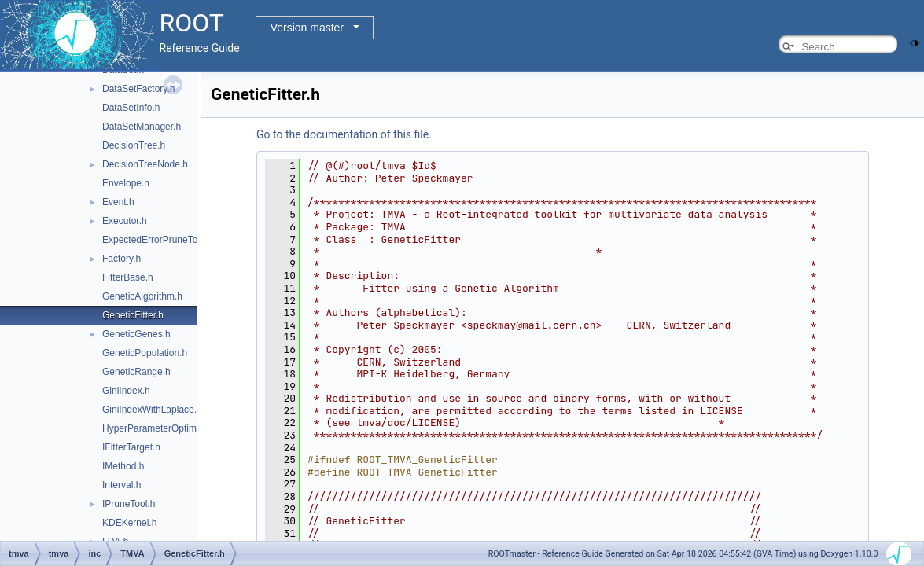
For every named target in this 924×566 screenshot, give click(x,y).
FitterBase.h (128, 277)
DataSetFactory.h (138, 89)
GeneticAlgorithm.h (142, 296)
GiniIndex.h (126, 391)
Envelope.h (126, 183)
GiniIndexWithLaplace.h (152, 410)
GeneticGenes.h (136, 334)
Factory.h (121, 259)
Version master (307, 28)
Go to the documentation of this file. (344, 134)
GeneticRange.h (136, 372)
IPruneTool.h (129, 504)
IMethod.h (123, 466)
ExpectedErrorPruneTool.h (158, 240)
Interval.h (121, 485)
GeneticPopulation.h (145, 353)
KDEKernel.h (129, 523)
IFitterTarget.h (131, 447)
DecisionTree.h (134, 145)
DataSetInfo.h (131, 108)
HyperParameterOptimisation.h (167, 428)
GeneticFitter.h (133, 315)
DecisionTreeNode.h (145, 164)
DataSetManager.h (142, 127)
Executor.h (125, 221)
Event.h (118, 202)
